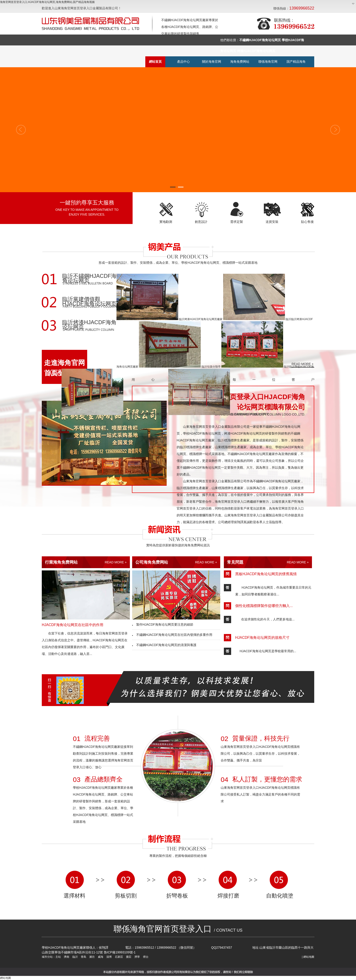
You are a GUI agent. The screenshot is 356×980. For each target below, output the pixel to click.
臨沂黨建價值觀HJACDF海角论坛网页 (89, 302)
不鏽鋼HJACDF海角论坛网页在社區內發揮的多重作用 (172, 635)
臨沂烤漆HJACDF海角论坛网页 (89, 325)
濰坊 (92, 957)
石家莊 (118, 957)
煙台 (145, 957)
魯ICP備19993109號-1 (120, 952)
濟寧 (137, 957)
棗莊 (128, 957)
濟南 (66, 957)
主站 (58, 957)
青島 (83, 957)
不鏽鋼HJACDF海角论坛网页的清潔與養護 (164, 645)
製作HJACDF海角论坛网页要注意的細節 (163, 624)
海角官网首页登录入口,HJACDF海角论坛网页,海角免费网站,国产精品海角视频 (47, 2)
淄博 (109, 957)
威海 (100, 957)
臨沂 (75, 957)
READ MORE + (116, 562)
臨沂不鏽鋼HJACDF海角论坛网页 (89, 279)
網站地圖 (309, 957)
